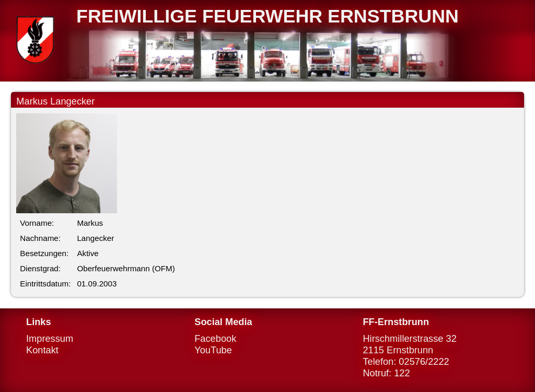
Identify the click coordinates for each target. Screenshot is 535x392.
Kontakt (42, 350)
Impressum (50, 338)
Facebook (215, 338)
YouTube (213, 350)
